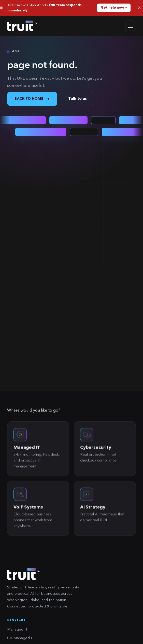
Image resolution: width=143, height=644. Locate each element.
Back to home (32, 99)
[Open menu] (131, 26)
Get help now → (114, 8)
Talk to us (77, 99)
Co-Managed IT (21, 638)
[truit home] (22, 26)
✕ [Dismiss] (139, 8)
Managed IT (17, 630)
